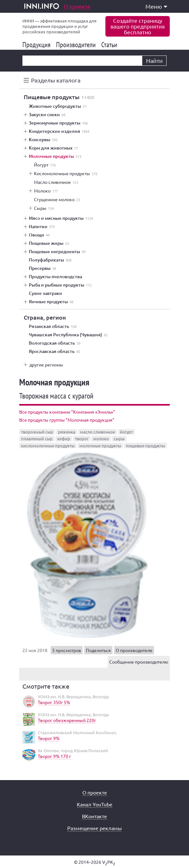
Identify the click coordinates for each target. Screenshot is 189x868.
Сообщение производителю (139, 662)
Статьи (110, 45)
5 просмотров (67, 650)
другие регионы (46, 365)
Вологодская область (55, 343)
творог (82, 438)
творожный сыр (37, 432)
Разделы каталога (56, 80)
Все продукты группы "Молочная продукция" (67, 420)
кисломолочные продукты (48, 446)
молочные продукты (100, 446)
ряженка (67, 432)
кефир (64, 438)
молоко (101, 438)
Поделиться (98, 650)
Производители (77, 45)
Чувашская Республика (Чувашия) (68, 335)
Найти (154, 60)
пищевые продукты (145, 446)
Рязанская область (53, 326)
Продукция (38, 45)
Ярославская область (54, 351)
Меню (156, 6)
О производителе (134, 650)
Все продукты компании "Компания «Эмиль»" (67, 412)
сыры (119, 438)
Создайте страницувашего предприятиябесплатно (138, 26)
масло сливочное (98, 432)
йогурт (126, 432)
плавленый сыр (37, 438)
